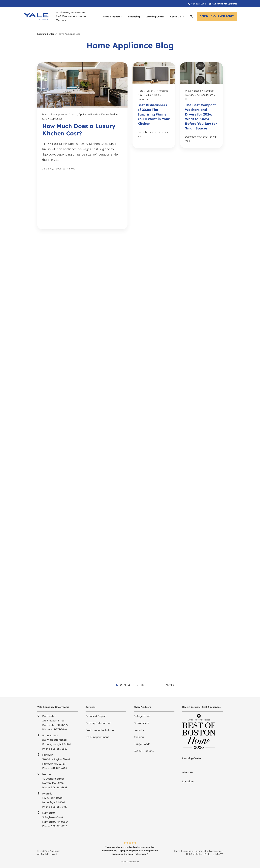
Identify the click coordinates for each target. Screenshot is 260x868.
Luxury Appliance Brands (84, 113)
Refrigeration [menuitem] (142, 715)
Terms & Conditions (184, 849)
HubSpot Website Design (199, 853)
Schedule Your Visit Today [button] (217, 16)
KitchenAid (162, 89)
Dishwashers (144, 98)
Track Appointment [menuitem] (97, 736)
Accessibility (216, 849)
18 (142, 683)
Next (170, 683)
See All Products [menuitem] (144, 750)
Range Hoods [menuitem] (142, 743)
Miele (140, 89)
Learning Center (46, 33)
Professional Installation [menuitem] (100, 729)
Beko (157, 94)
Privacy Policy (202, 849)
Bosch (150, 89)
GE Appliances (205, 94)
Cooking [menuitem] (139, 736)
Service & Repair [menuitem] (96, 715)
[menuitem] (197, 3)
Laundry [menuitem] (139, 729)
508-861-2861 (59, 786)
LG (187, 98)
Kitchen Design (109, 113)
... (137, 683)
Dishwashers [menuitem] (141, 722)
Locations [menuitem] (188, 780)
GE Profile (145, 94)
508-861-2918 (59, 825)
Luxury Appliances (52, 117)
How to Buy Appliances (55, 113)
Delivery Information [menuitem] (98, 722)
